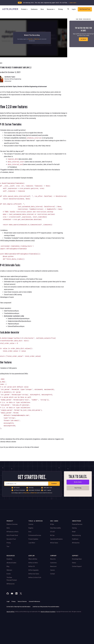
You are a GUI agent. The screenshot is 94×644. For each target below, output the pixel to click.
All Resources (11, 584)
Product (25, 12)
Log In (81, 9)
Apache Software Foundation (48, 612)
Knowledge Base (77, 559)
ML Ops (52, 535)
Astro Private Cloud (12, 535)
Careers (53, 570)
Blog (8, 566)
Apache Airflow (11, 612)
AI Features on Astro (13, 532)
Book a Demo (78, 482)
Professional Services (35, 535)
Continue (54, 484)
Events (9, 574)
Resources (51, 12)
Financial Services (77, 524)
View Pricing (78, 489)
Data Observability (55, 528)
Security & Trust (11, 539)
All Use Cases (54, 543)
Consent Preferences (34, 602)
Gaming (74, 528)
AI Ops (52, 524)
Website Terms (37, 39)
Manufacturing (76, 535)
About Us (53, 559)
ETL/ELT (53, 532)
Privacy (13, 602)
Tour (8, 546)
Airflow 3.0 (32, 566)
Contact (53, 574)
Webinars (9, 570)
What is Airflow (33, 559)
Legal (8, 602)
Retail (74, 532)
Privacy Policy (30, 39)
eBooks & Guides (11, 563)
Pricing (61, 12)
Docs (43, 12)
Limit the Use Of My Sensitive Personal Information (46, 607)
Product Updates (33, 539)
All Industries (76, 543)
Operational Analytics (56, 539)
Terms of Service (22, 602)
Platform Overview (12, 524)
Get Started (83, 39)
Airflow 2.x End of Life (35, 577)
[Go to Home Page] (10, 12)
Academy (9, 559)
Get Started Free (79, 14)
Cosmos (31, 524)
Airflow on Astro (33, 563)
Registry (31, 528)
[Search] (76, 9)
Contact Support (77, 566)
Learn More (32, 543)
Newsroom (53, 566)
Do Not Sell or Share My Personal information (18, 607)
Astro (8, 528)
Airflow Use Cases (34, 574)
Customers (34, 12)
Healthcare (75, 539)
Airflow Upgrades (34, 570)
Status (74, 563)
